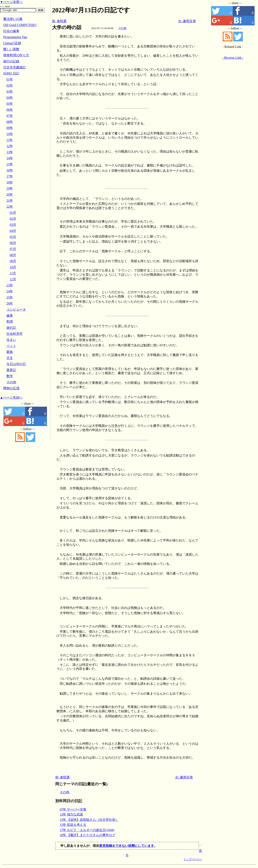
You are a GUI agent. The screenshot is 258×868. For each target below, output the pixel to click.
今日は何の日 (16, 364)
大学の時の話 (67, 27)
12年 (10, 146)
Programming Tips (15, 37)
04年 (10, 98)
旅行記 (11, 328)
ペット (11, 346)
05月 (13, 237)
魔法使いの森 (13, 19)
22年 (10, 207)
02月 (13, 219)
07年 (10, 116)
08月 (13, 255)
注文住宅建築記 (15, 67)
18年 (10, 182)
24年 (10, 291)
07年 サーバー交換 (73, 809)
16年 (10, 170)
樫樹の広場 (11, 388)
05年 (10, 104)
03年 (10, 92)
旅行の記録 (11, 61)
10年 (10, 134)
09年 (10, 128)
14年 (10, 158)
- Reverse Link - (233, 58)
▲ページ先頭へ (11, 397)
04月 (13, 231)
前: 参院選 (59, 21)
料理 (10, 322)
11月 (13, 273)
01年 (10, 79)
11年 (10, 140)
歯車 (10, 316)
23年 (10, 285)
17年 (10, 176)
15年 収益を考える (73, 825)
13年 (10, 152)
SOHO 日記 (11, 73)
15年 (10, 164)
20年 (10, 194)
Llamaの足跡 (12, 43)
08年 (10, 122)
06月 (13, 243)
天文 (10, 358)
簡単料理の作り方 (16, 55)
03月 (13, 225)
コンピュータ (16, 309)
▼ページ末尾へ (11, 2)
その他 (122, 28)
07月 (13, 249)
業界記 (11, 370)
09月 (13, 261)
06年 (10, 110)
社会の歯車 (11, 31)
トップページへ (193, 859)
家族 (10, 352)
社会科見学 (15, 334)
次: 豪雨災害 (187, 21)
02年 (10, 85)
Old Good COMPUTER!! (20, 25)
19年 (10, 188)
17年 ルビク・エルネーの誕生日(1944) (87, 830)
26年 (10, 303)
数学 (10, 376)
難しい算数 (11, 49)
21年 (10, 201)
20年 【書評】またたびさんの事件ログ (87, 835)
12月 (13, 279)
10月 (13, 267)
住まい (11, 340)
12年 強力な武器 (71, 814)
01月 (13, 213)
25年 (10, 297)
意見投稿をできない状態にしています (127, 846)
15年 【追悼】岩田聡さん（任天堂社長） (89, 820)
